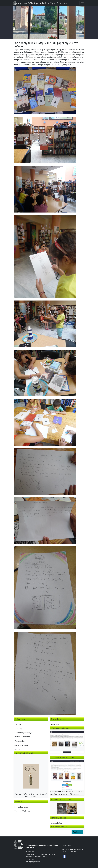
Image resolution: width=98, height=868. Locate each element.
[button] (45, 91)
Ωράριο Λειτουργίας (22, 737)
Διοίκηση (18, 728)
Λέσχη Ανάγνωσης (22, 745)
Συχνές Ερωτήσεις (22, 807)
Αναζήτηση (55, 724)
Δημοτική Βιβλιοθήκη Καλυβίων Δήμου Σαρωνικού (43, 3)
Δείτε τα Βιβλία (57, 823)
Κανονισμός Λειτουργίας (24, 733)
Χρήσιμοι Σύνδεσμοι (22, 811)
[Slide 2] (51, 36)
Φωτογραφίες (20, 741)
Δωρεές (17, 749)
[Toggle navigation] (82, 3)
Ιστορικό (18, 724)
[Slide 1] (47, 36)
